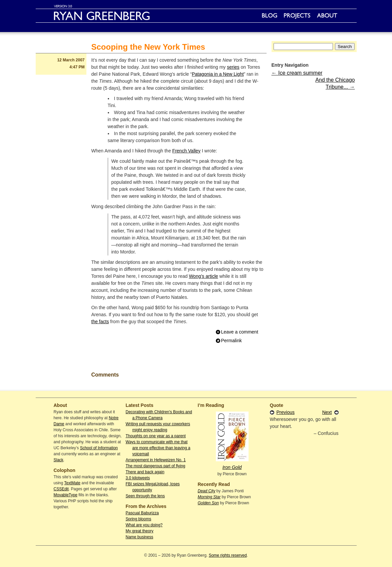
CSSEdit (61, 489)
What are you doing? (144, 525)
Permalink (232, 341)
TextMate (72, 483)
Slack (59, 460)
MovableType (66, 495)
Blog (270, 16)
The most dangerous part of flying (156, 466)
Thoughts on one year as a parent (156, 436)
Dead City (207, 491)
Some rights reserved (228, 555)
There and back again (145, 472)
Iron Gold (232, 467)
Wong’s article (203, 276)
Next (327, 412)
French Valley (186, 151)
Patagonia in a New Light (218, 74)
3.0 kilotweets (138, 478)
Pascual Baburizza (142, 513)
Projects (297, 16)
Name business (140, 537)
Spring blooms (139, 519)
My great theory (140, 531)
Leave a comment (240, 332)
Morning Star (209, 497)
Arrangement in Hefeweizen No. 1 (156, 460)
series (233, 67)
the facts (100, 322)
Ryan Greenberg (196, 16)
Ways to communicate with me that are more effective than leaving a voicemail (158, 448)
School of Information (99, 448)
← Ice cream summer (297, 73)
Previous (286, 412)
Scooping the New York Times (148, 47)
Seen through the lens (145, 496)
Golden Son (208, 503)
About (327, 16)
